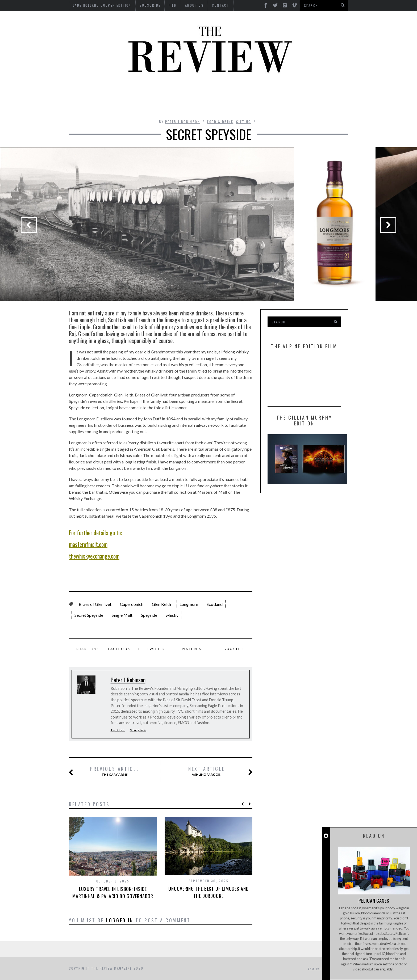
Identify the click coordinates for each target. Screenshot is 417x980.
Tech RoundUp (201, 106)
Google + (234, 649)
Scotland (215, 604)
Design (172, 91)
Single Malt (122, 615)
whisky (172, 615)
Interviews (200, 91)
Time (230, 106)
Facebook (119, 649)
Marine (292, 91)
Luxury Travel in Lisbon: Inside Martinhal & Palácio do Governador (113, 892)
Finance (230, 91)
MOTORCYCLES (323, 91)
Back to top (319, 969)
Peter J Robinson (183, 122)
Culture (147, 91)
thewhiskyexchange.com (94, 556)
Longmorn (189, 604)
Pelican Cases (373, 901)
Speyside (149, 615)
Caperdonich (132, 604)
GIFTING (276, 106)
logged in (120, 920)
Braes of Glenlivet (95, 604)
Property (144, 106)
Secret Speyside (89, 615)
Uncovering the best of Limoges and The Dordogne (208, 892)
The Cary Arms (110, 771)
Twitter (156, 649)
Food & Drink (262, 91)
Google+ (138, 730)
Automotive (91, 91)
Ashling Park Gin (214, 771)
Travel (251, 106)
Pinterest (193, 649)
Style (170, 106)
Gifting (244, 122)
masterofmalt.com (88, 544)
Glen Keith (161, 604)
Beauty (121, 91)
